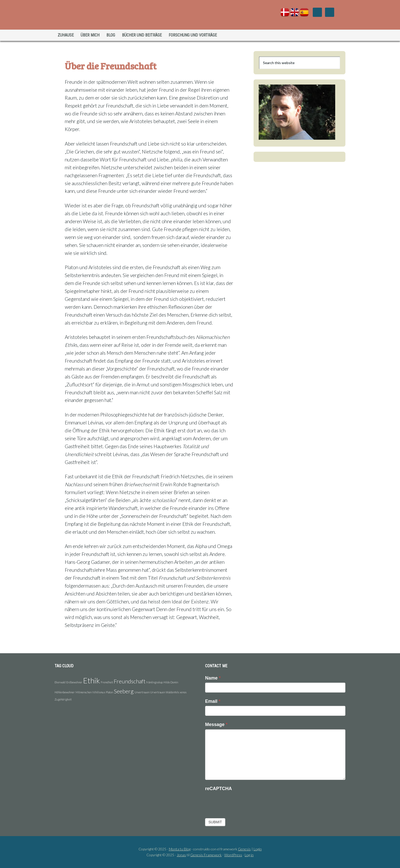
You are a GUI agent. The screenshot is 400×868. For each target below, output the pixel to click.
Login (258, 849)
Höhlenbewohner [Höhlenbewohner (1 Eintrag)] (65, 692)
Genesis (244, 849)
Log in (249, 855)
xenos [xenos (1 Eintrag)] (183, 692)
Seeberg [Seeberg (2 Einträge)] (124, 691)
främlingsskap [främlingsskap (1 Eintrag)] (154, 682)
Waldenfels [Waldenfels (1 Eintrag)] (172, 692)
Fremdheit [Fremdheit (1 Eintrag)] (107, 682)
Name (213, 678)
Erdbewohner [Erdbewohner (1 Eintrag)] (74, 682)
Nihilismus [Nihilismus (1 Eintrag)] (99, 692)
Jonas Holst (99, 15)
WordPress (233, 855)
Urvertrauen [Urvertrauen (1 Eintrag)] (158, 692)
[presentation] (244, 803)
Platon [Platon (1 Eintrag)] (109, 692)
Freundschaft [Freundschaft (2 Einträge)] (130, 681)
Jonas (181, 855)
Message (216, 724)
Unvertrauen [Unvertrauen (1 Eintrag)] (142, 692)
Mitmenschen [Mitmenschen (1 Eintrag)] (84, 692)
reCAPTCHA (218, 789)
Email (213, 701)
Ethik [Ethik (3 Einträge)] (92, 680)
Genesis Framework (206, 855)
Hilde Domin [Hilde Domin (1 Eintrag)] (171, 682)
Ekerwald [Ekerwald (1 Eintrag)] (60, 682)
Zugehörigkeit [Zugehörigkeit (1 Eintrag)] (63, 699)
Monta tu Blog (180, 849)
